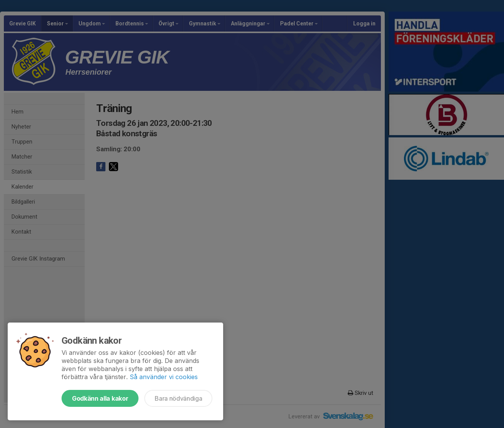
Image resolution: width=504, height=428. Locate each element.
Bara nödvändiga (178, 398)
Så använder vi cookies (164, 377)
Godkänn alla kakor (100, 398)
